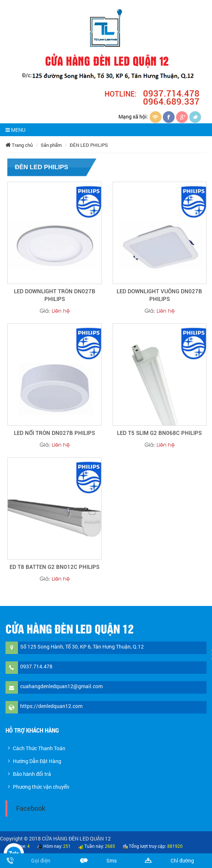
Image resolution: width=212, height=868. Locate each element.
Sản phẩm (51, 145)
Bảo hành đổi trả (32, 774)
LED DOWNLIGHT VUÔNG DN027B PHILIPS (159, 295)
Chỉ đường (182, 860)
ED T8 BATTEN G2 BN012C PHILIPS (54, 567)
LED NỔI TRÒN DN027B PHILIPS (54, 433)
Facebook (31, 808)
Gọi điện (41, 860)
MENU (15, 130)
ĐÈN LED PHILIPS (89, 145)
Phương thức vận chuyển (41, 787)
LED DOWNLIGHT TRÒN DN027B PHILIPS (55, 295)
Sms (112, 860)
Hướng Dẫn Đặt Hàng (37, 761)
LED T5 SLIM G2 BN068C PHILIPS (159, 433)
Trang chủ (19, 145)
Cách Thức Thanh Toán (39, 748)
